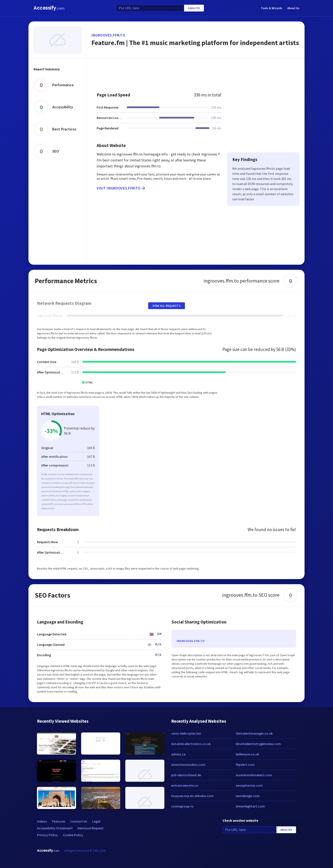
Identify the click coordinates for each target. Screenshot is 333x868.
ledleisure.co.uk (247, 754)
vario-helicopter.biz (186, 733)
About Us (293, 8)
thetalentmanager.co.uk (254, 733)
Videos (42, 821)
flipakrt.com (245, 765)
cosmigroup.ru (182, 806)
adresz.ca (178, 754)
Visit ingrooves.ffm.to (121, 188)
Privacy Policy (47, 835)
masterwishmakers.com (254, 775)
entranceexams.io (185, 785)
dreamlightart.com (250, 806)
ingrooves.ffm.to (108, 35)
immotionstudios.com (188, 765)
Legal (96, 821)
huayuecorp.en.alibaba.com (192, 796)
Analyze (194, 8)
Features (59, 821)
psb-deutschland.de (186, 775)
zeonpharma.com (249, 785)
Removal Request (91, 828)
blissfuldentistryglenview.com (258, 744)
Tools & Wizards (272, 8)
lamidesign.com (248, 796)
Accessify (49, 8)
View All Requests (167, 306)
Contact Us (79, 821)
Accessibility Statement (55, 828)
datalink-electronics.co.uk (191, 744)
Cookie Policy (73, 835)
